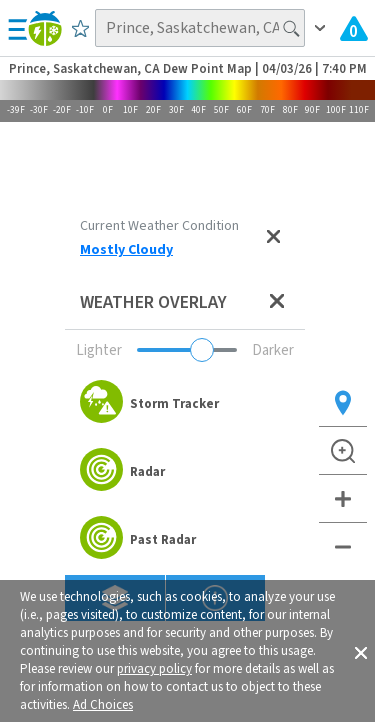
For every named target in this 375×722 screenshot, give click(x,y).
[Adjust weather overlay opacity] (187, 350)
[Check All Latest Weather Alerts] (354, 28)
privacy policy (154, 669)
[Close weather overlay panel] (277, 302)
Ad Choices (103, 705)
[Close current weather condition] (273, 238)
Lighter (99, 350)
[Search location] (200, 28)
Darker (273, 350)
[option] (185, 404)
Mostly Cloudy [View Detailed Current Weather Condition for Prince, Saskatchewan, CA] (126, 250)
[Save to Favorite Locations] (80, 28)
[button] (361, 651)
